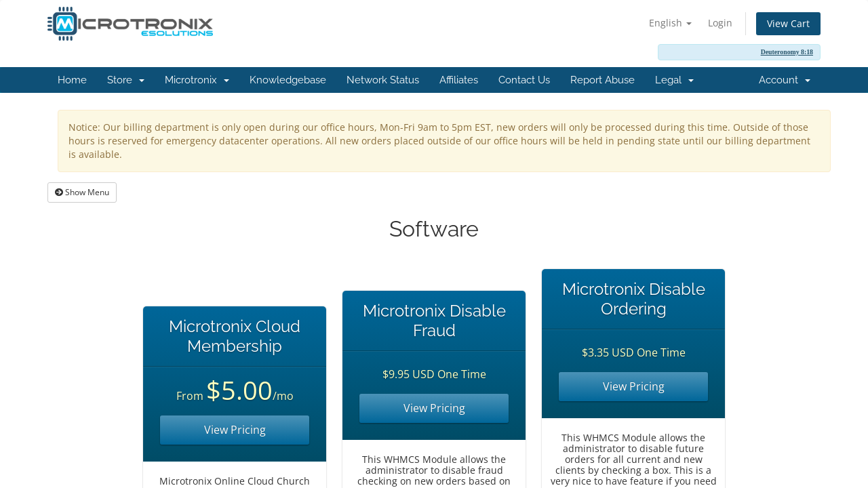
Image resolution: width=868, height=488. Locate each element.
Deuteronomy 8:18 (787, 52)
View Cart (788, 23)
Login (720, 23)
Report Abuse (603, 80)
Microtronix (197, 80)
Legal (674, 80)
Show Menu (82, 192)
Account (785, 80)
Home (72, 80)
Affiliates (459, 80)
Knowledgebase (288, 80)
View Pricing (235, 430)
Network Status (383, 80)
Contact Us (524, 80)
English (670, 23)
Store (126, 80)
